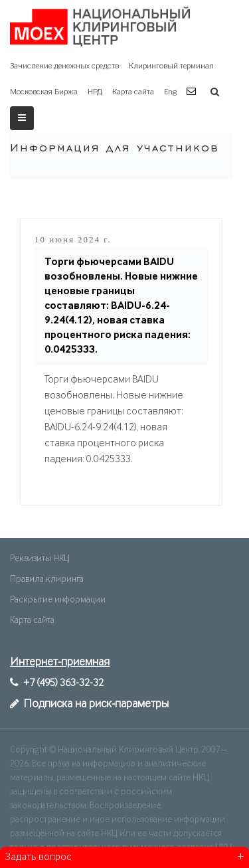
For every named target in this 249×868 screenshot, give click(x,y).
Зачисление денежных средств (64, 66)
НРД (95, 92)
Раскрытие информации (58, 600)
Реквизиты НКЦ (40, 559)
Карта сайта (133, 92)
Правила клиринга (47, 579)
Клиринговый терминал (171, 66)
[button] (193, 92)
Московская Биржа (44, 92)
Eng (170, 92)
